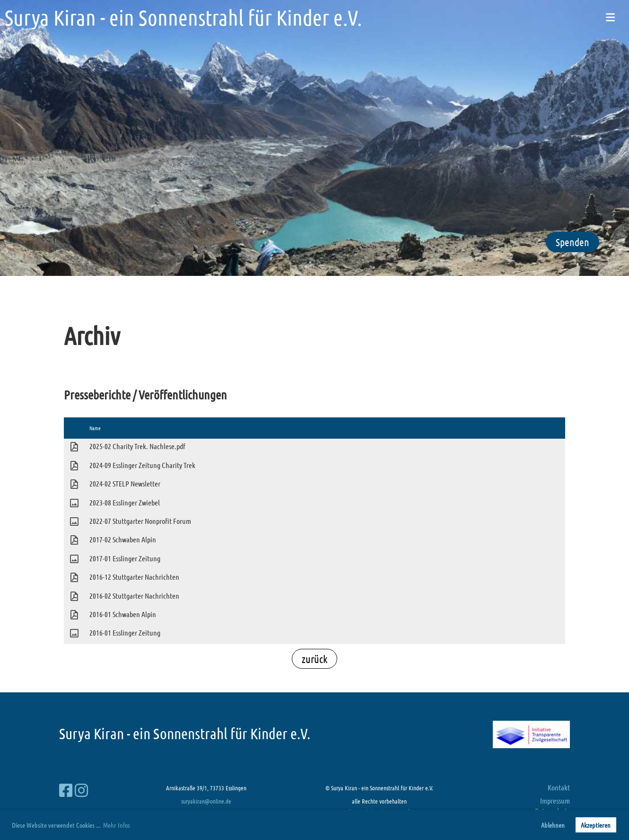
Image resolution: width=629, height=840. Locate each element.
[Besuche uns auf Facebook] (66, 790)
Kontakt (559, 787)
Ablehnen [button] (553, 825)
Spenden (572, 242)
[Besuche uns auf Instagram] (81, 790)
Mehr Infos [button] (117, 825)
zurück (314, 659)
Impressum (555, 800)
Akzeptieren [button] (596, 825)
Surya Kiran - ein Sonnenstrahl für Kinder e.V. (183, 17)
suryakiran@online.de (206, 801)
